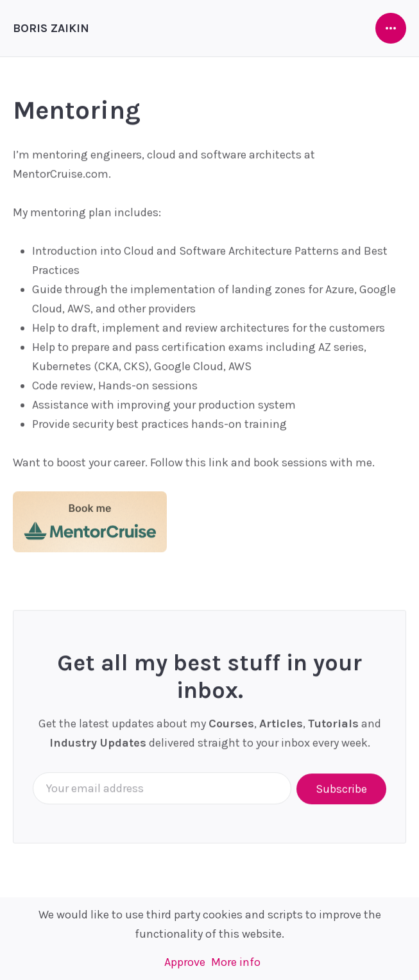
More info (236, 962)
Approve (185, 962)
